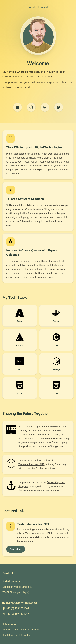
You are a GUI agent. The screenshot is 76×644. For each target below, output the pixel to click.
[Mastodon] (45, 107)
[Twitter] (59, 107)
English (45, 7)
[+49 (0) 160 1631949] (38, 608)
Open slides (16, 549)
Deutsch (32, 7)
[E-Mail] (18, 107)
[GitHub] (31, 107)
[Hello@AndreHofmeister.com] (38, 603)
